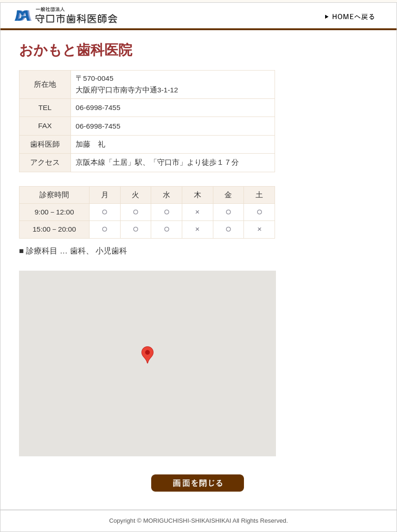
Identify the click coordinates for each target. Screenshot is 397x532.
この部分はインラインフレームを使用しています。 (147, 363)
